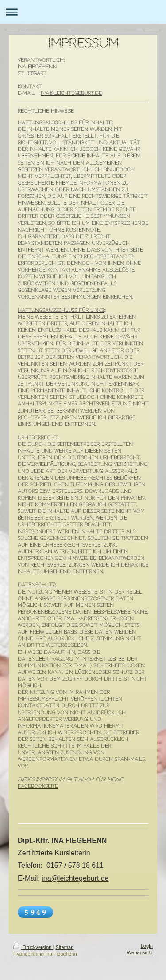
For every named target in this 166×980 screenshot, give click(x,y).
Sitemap (65, 947)
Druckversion (33, 947)
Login (147, 946)
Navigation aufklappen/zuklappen (83, 12)
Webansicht (140, 952)
